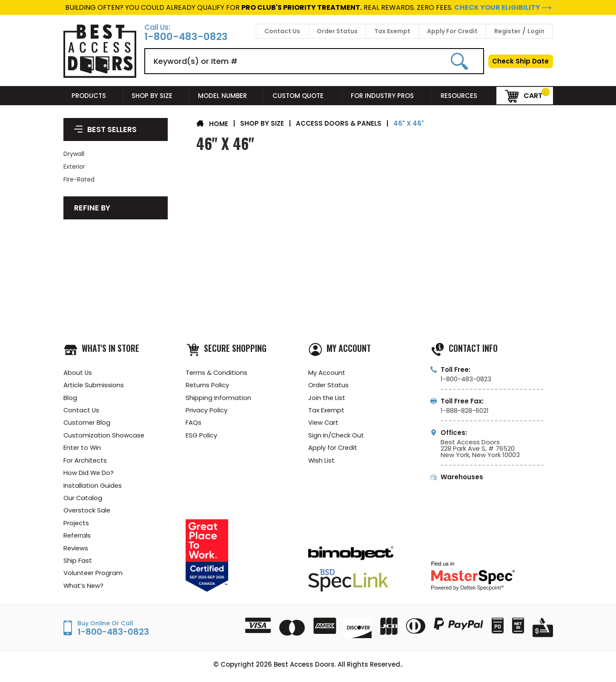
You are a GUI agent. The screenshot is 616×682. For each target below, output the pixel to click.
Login (536, 31)
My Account (327, 373)
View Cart (324, 424)
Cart (524, 95)
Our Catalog (83, 500)
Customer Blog (87, 424)
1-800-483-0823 (186, 37)
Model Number (227, 96)
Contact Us (282, 31)
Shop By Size (156, 96)
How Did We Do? (89, 475)
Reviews (76, 551)
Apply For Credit (452, 31)
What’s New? (84, 590)
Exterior (74, 167)
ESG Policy (201, 436)
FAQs (193, 424)
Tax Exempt (392, 31)
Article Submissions (94, 385)
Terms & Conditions (217, 373)
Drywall (74, 154)
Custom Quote (303, 96)
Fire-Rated (79, 179)
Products (93, 96)
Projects (76, 526)
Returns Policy (208, 385)
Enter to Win (83, 449)
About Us (78, 373)
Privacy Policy (206, 411)
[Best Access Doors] (100, 76)
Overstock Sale (87, 513)
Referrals (77, 539)
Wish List (322, 462)
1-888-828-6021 (465, 410)
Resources (464, 96)
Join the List (327, 398)
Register (507, 31)
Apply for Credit (333, 449)
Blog (70, 398)
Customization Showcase (104, 436)
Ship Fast (78, 564)
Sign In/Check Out (337, 436)
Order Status (337, 31)
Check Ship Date (520, 61)
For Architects (85, 462)
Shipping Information (218, 398)
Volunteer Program (93, 577)
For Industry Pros (387, 96)
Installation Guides (93, 488)
